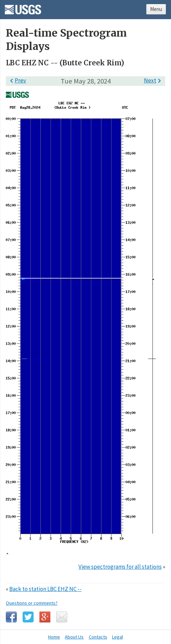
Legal (118, 637)
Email (62, 617)
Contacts (98, 637)
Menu (156, 9)
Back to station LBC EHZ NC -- (45, 589)
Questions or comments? (32, 603)
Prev (17, 80)
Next (154, 80)
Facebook (11, 617)
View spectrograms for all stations (120, 567)
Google (45, 617)
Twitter (28, 617)
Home (54, 637)
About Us (74, 637)
